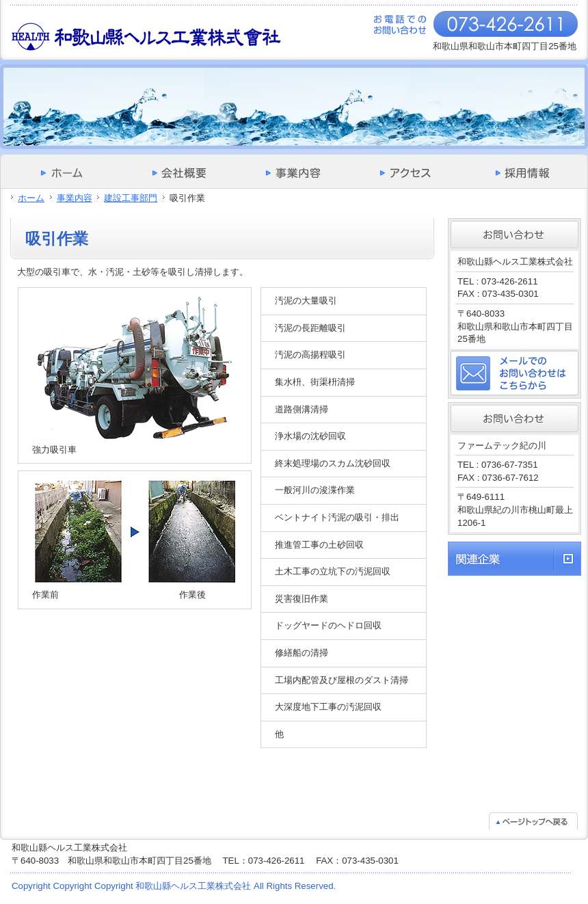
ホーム (31, 198)
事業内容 (75, 198)
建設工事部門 (131, 198)
